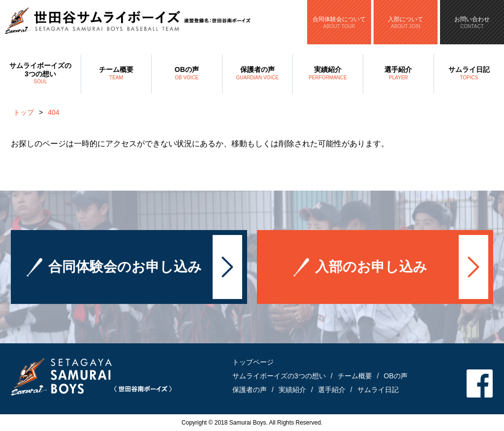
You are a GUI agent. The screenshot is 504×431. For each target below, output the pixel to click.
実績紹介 (328, 74)
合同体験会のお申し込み (125, 267)
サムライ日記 (469, 74)
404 (53, 112)
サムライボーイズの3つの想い (40, 74)
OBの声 (187, 74)
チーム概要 (116, 74)
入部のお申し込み (371, 267)
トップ (24, 112)
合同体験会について (339, 22)
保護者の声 (257, 74)
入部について (406, 22)
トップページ (253, 362)
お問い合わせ (472, 22)
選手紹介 (398, 74)
